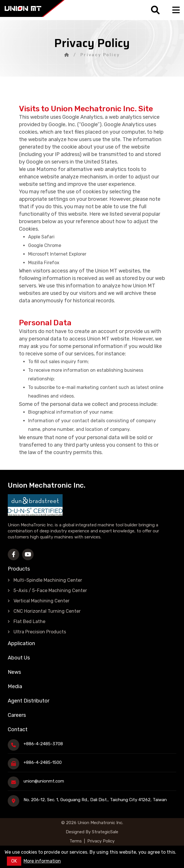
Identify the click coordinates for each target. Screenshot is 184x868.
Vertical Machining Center (41, 601)
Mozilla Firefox (44, 263)
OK (14, 861)
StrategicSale (104, 832)
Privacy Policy (101, 841)
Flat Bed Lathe (29, 621)
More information (42, 861)
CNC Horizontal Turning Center (47, 611)
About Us (19, 658)
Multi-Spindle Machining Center (48, 580)
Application (21, 643)
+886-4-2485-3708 (43, 744)
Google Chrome (45, 245)
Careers (17, 715)
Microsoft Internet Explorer (57, 254)
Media (15, 686)
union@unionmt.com (44, 781)
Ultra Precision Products (40, 632)
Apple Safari (41, 237)
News (14, 672)
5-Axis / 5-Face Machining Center (50, 590)
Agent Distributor (29, 701)
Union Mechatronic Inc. (100, 823)
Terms (76, 841)
